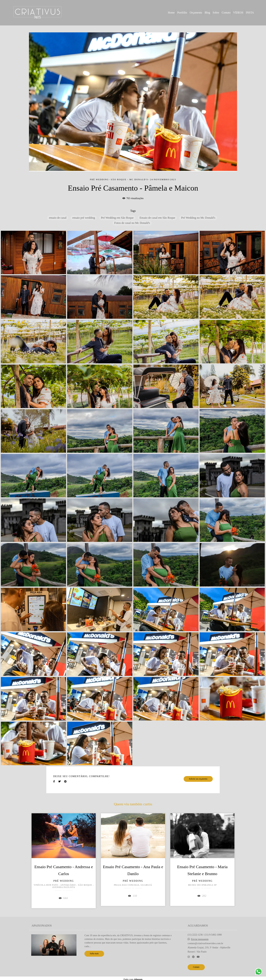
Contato (226, 13)
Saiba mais (94, 954)
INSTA (250, 13)
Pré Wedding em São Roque (117, 218)
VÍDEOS (238, 13)
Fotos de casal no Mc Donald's (132, 223)
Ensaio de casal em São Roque (157, 218)
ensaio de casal (58, 218)
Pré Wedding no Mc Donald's (198, 218)
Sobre (216, 13)
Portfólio (182, 13)
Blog (207, 13)
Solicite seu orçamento (198, 779)
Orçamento (196, 13)
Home (171, 13)
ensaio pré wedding (84, 218)
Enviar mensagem (200, 939)
